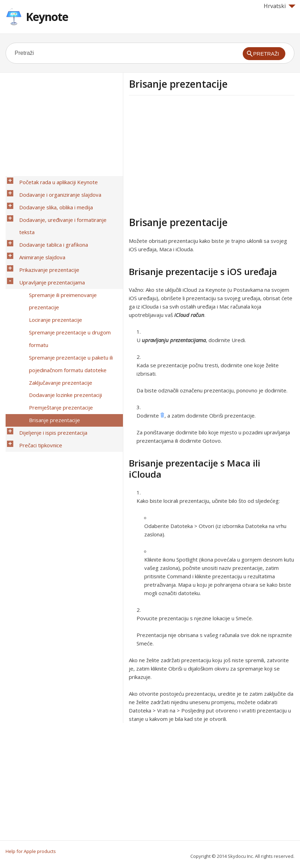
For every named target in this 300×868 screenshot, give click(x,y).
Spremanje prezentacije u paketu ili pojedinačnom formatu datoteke (67, 303)
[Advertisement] (188, 155)
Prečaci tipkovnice (37, 362)
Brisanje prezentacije (51, 344)
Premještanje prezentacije (57, 335)
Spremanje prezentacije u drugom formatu (66, 285)
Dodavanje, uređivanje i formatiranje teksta (67, 208)
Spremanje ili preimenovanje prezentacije (59, 258)
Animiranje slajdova (38, 226)
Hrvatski (280, 6)
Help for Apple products (31, 851)
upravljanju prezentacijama (174, 340)
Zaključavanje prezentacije (57, 317)
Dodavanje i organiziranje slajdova (56, 190)
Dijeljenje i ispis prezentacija (49, 353)
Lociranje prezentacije (52, 272)
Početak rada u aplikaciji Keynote (55, 181)
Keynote (47, 17)
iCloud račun (189, 315)
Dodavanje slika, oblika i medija (52, 199)
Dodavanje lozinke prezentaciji (62, 326)
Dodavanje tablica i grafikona (50, 217)
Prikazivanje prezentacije (45, 235)
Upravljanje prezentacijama (48, 244)
